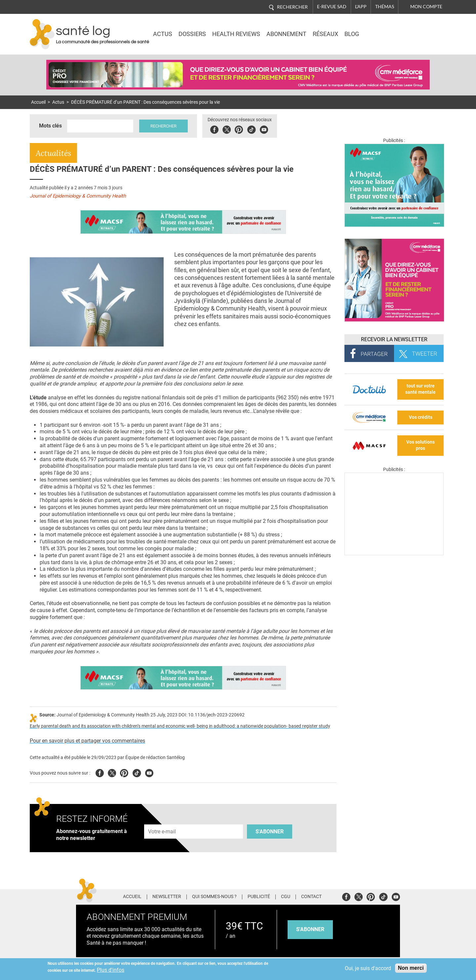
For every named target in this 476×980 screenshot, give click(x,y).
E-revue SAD (332, 7)
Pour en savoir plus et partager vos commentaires (87, 741)
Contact (311, 897)
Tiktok (251, 129)
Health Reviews (236, 34)
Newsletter (167, 897)
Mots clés (50, 126)
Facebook (214, 129)
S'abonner (270, 832)
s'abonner (310, 929)
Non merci (411, 968)
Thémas (385, 7)
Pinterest (239, 129)
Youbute (264, 129)
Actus (163, 34)
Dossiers (192, 34)
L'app (361, 7)
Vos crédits (421, 417)
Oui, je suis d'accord (368, 968)
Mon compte (426, 7)
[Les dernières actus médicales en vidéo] (394, 553)
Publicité (259, 897)
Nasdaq (388, 29)
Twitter (227, 129)
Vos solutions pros (420, 445)
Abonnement (286, 34)
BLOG (352, 34)
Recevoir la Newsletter (394, 339)
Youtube (149, 772)
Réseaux (325, 34)
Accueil (38, 102)
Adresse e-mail (162, 821)
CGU (286, 897)
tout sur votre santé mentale (420, 389)
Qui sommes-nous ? (214, 897)
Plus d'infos (111, 970)
